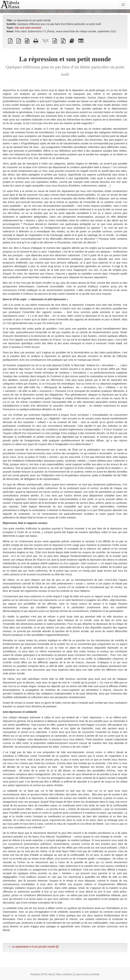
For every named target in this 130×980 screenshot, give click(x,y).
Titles (58, 974)
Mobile (96, 974)
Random (35, 974)
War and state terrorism (28, 28)
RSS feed (48, 974)
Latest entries (82, 974)
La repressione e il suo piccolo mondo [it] (35, 947)
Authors (68, 974)
